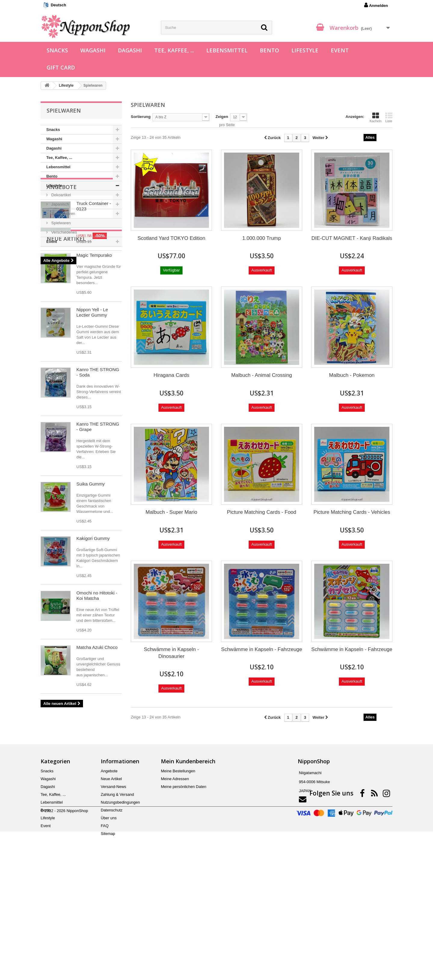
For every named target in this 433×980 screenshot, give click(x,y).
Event (340, 50)
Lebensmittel (227, 50)
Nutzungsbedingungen (120, 911)
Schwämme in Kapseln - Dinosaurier (171, 653)
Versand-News (114, 895)
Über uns (109, 926)
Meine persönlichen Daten (184, 895)
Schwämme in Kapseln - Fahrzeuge (261, 649)
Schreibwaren (63, 214)
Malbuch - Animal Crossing (262, 375)
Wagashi (93, 50)
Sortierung (141, 117)
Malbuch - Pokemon (352, 375)
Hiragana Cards (171, 375)
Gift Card (61, 67)
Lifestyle (305, 50)
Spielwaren (60, 223)
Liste (389, 117)
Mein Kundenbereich (188, 870)
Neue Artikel (66, 360)
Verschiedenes (64, 232)
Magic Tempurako (94, 376)
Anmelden (376, 5)
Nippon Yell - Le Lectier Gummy (92, 434)
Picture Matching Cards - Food (262, 512)
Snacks (57, 50)
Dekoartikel (61, 195)
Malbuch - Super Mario (171, 512)
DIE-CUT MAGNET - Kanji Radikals (352, 238)
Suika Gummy (91, 605)
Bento (269, 50)
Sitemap (108, 942)
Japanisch (60, 204)
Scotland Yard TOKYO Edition (171, 238)
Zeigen (222, 117)
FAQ (105, 934)
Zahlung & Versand (117, 903)
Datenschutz (112, 918)
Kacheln (376, 117)
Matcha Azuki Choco (97, 769)
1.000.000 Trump (262, 238)
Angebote (62, 265)
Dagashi (130, 50)
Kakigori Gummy (93, 660)
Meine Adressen (175, 887)
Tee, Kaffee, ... (174, 50)
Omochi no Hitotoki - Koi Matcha (97, 717)
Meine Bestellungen (178, 879)
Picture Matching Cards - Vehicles (352, 512)
